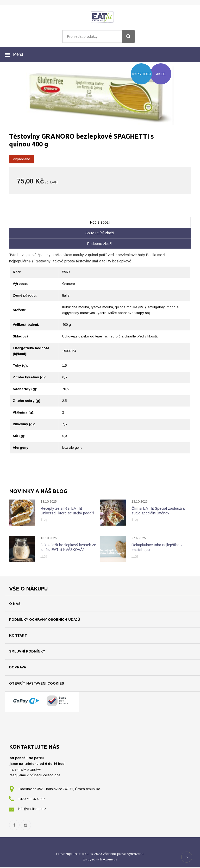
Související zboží (100, 233)
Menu (18, 54)
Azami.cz (110, 860)
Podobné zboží (100, 244)
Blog (44, 520)
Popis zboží (100, 222)
